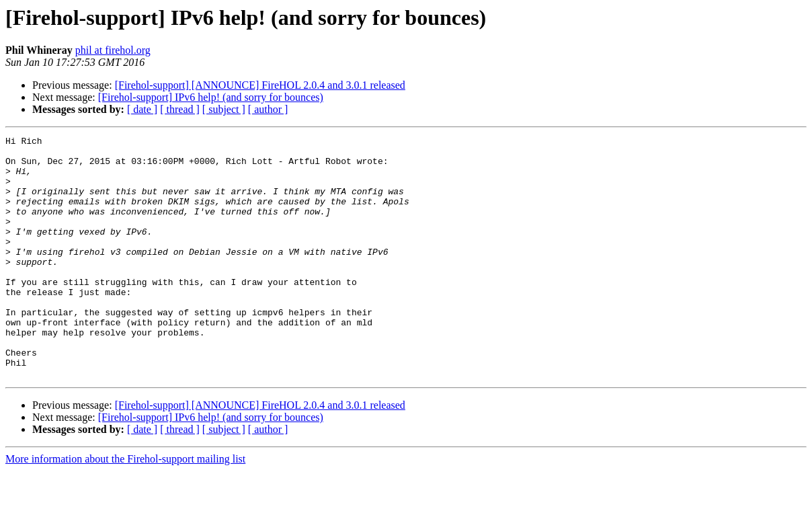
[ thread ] (180, 109)
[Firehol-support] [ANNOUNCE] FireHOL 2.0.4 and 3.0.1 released (260, 85)
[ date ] (142, 109)
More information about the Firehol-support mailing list (125, 507)
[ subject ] (224, 109)
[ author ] (268, 109)
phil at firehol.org (113, 50)
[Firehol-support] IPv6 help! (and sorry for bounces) (211, 97)
